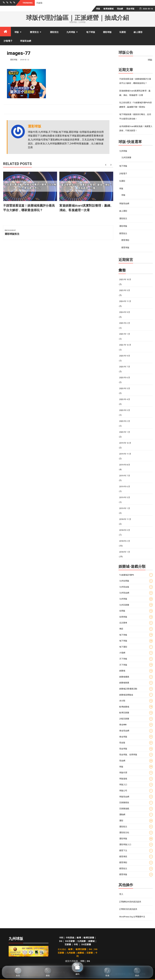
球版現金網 (26, 41)
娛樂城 (136, 671)
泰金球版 (136, 737)
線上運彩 (138, 32)
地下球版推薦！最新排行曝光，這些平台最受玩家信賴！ (135, 117)
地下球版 (91, 32)
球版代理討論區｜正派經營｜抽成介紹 (77, 18)
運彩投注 (54, 32)
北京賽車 (136, 623)
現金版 (136, 743)
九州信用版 (136, 581)
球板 (123, 195)
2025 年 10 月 (125, 279)
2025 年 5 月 (125, 290)
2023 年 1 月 (125, 334)
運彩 (136, 821)
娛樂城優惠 (136, 677)
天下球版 (136, 665)
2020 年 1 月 (125, 432)
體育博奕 (136, 857)
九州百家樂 (126, 157)
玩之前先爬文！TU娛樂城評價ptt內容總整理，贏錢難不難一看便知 (136, 105)
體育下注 (136, 851)
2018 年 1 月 (125, 552)
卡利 (61, 938)
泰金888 (136, 725)
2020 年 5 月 (125, 388)
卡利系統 (70, 938)
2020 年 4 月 (125, 399)
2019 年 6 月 (125, 487)
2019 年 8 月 (125, 465)
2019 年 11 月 (125, 454)
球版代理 (136, 773)
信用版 (136, 611)
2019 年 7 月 (125, 476)
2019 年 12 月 (125, 443)
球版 (98, 9)
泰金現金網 (136, 731)
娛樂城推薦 (136, 683)
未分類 (136, 701)
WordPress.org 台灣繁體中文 (132, 917)
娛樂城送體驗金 (136, 695)
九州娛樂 (81, 941)
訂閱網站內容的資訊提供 (130, 902)
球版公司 (136, 791)
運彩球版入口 (136, 845)
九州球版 (71, 32)
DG (61, 941)
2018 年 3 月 (125, 530)
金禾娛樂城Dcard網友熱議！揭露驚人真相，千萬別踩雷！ (136, 128)
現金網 (120, 9)
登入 (121, 894)
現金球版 (130, 9)
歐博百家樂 (136, 713)
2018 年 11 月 (125, 519)
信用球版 (136, 617)
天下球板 (136, 659)
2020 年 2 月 (125, 421)
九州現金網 (136, 593)
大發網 (136, 653)
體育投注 (34, 32)
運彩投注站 (136, 833)
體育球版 (125, 248)
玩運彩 (123, 32)
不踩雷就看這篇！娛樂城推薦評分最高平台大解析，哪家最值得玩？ (135, 81)
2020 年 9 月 (125, 356)
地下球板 (136, 635)
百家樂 (68, 944)
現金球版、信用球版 (136, 755)
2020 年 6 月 (125, 378)
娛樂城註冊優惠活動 (136, 689)
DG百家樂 (70, 941)
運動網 (136, 815)
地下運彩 (136, 647)
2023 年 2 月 (125, 323)
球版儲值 (136, 779)
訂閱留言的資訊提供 (128, 909)
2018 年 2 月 (125, 541)
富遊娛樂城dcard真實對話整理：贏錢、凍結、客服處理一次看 (135, 93)
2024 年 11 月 (125, 301)
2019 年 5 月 (125, 497)
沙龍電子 (8, 41)
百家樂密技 (136, 803)
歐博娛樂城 (109, 9)
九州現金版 (136, 587)
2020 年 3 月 (125, 410)
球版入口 (136, 785)
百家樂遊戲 (136, 809)
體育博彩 (125, 240)
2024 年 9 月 (125, 312)
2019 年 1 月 (125, 508)
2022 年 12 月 (125, 345)
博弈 (136, 629)
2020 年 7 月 (125, 367)
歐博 (79, 938)
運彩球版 (107, 32)
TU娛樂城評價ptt (136, 575)
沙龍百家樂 (136, 719)
